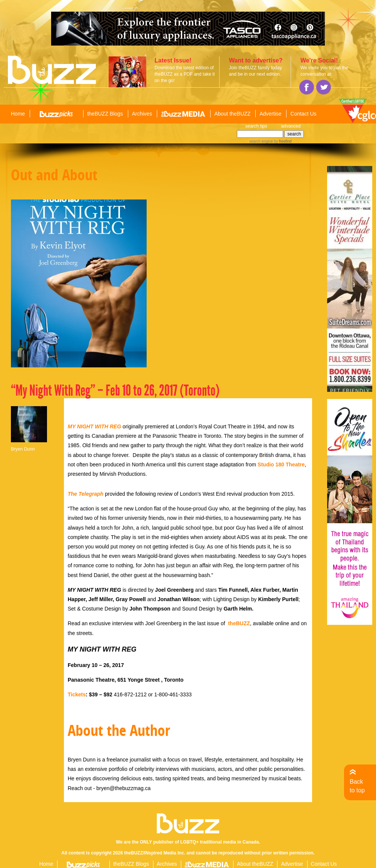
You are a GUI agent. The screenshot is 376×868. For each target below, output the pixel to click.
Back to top (357, 786)
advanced (291, 126)
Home (18, 114)
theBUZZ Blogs (105, 114)
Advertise (270, 114)
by (282, 141)
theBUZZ (239, 623)
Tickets (77, 694)
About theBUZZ (233, 114)
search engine (261, 141)
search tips (256, 126)
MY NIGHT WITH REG (94, 426)
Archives (142, 114)
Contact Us (303, 114)
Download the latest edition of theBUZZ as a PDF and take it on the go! (185, 74)
